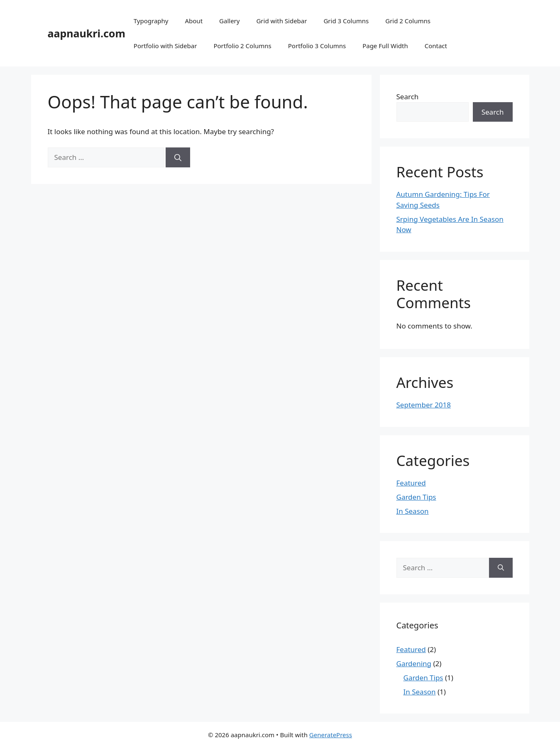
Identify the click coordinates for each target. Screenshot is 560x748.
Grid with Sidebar (281, 21)
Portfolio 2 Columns (242, 46)
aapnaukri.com (87, 33)
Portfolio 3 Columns (317, 46)
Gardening (414, 663)
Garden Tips (416, 497)
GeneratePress (331, 735)
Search (408, 97)
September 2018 (424, 405)
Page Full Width (385, 46)
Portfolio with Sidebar (165, 46)
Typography (151, 21)
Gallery (229, 21)
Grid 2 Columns (408, 21)
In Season (413, 511)
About (194, 21)
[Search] (178, 157)
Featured (411, 483)
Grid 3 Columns (346, 21)
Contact (436, 46)
